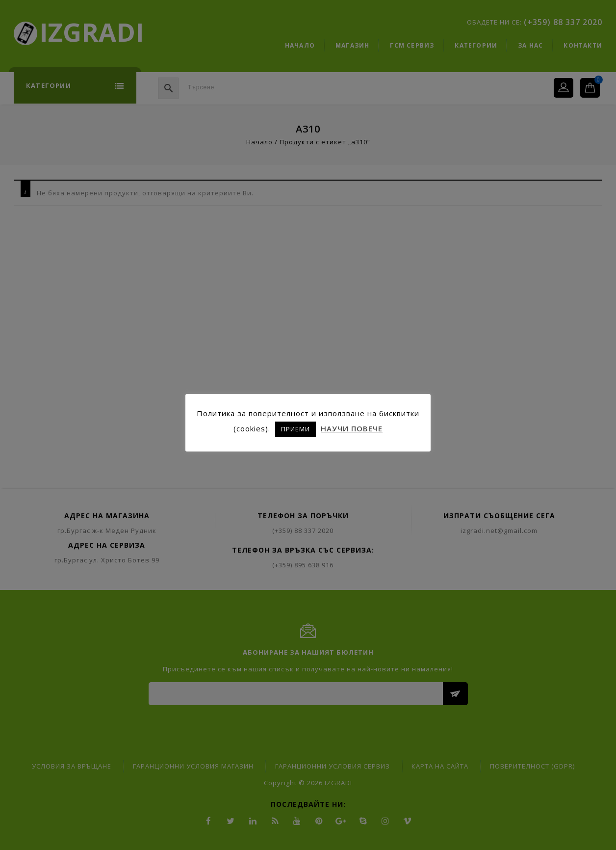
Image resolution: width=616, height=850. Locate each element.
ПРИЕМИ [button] (295, 429)
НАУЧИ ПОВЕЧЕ (352, 428)
